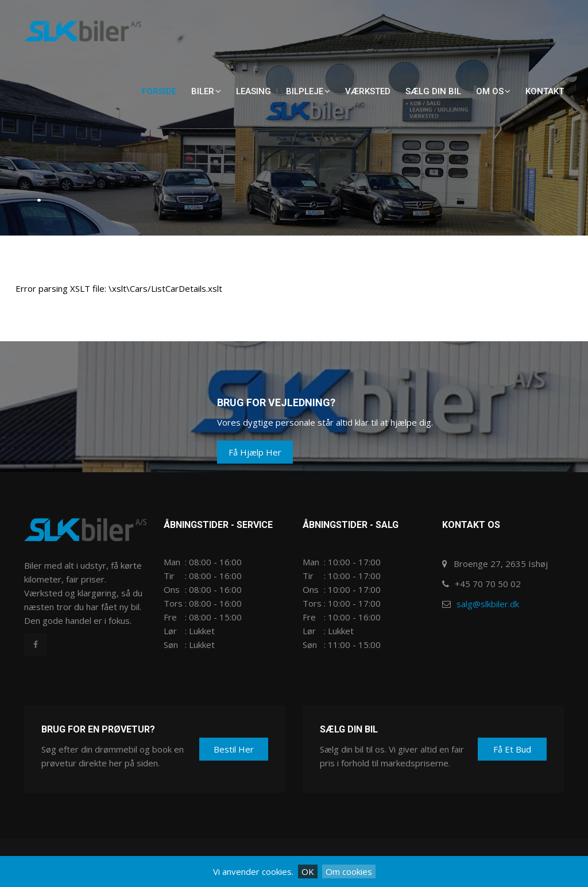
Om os (493, 91)
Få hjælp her (255, 452)
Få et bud (512, 749)
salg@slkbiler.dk (488, 604)
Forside (159, 91)
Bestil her (234, 749)
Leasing (254, 91)
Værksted (368, 91)
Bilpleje (308, 91)
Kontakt (545, 91)
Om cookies (349, 871)
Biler (206, 91)
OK (308, 871)
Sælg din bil (433, 91)
